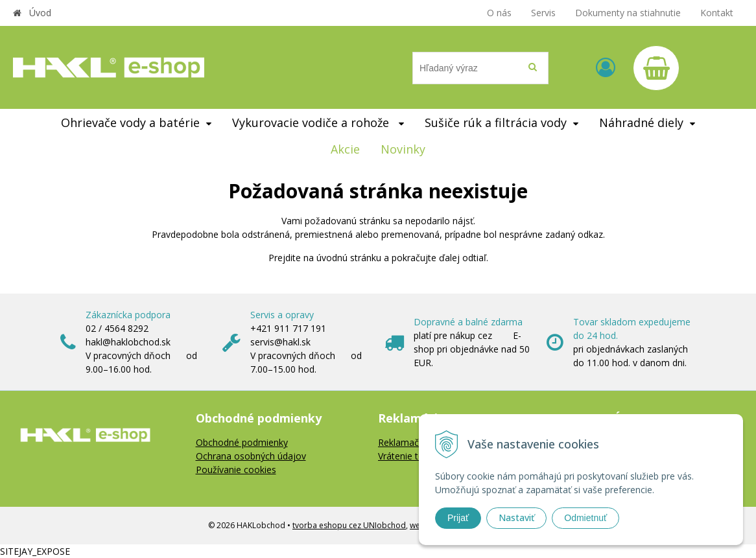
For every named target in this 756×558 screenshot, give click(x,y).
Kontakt (717, 13)
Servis (543, 13)
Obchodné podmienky (242, 442)
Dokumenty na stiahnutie (628, 13)
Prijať (458, 518)
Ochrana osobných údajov (251, 456)
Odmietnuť (585, 518)
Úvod (40, 13)
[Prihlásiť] (606, 67)
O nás (499, 13)
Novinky (403, 149)
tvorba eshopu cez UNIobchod (349, 525)
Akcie (345, 149)
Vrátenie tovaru (410, 456)
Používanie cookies (236, 470)
